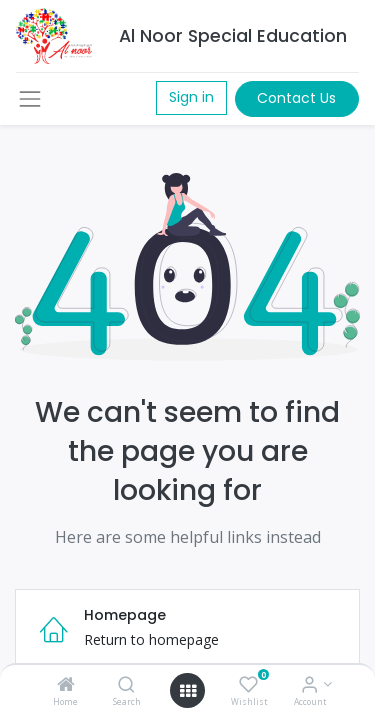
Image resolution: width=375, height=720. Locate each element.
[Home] (66, 685)
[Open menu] (188, 691)
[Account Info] (309, 685)
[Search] (126, 685)
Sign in (191, 97)
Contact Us (296, 98)
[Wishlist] (248, 685)
